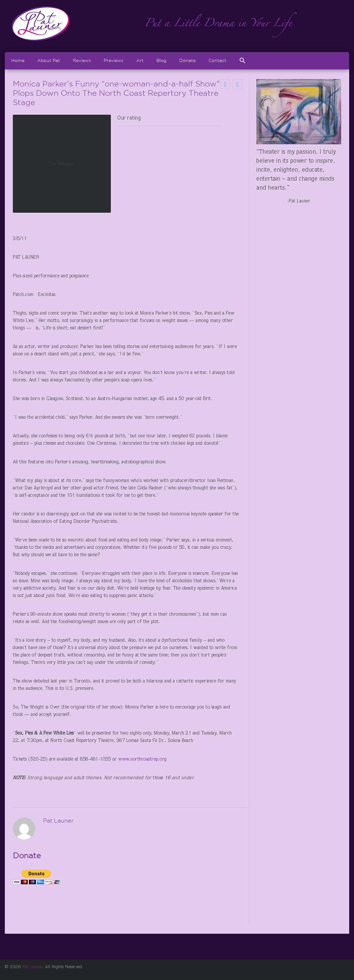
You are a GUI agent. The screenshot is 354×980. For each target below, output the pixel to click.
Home (18, 60)
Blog (161, 60)
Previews (114, 60)
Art (140, 60)
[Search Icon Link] (243, 61)
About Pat (49, 60)
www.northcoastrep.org (142, 759)
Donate (187, 60)
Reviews (82, 60)
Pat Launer (32, 967)
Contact (217, 60)
